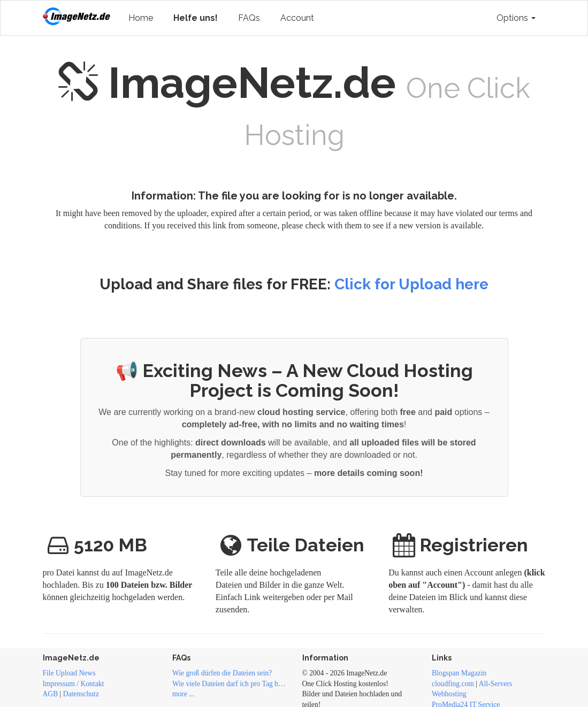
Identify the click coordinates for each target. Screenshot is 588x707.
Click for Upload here (411, 284)
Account (297, 18)
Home (141, 18)
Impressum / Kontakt (74, 684)
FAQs (249, 18)
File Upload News (69, 673)
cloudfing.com (453, 684)
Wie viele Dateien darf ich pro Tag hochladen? (229, 684)
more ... (184, 694)
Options (516, 18)
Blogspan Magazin (459, 673)
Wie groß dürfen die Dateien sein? (222, 673)
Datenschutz (81, 694)
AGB (51, 694)
